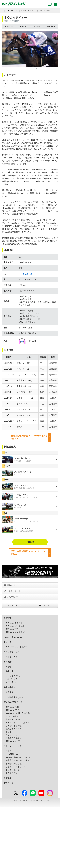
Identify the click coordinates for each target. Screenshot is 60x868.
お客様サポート (12, 591)
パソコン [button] (44, 605)
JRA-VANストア (13, 741)
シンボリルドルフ (26, 274)
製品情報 (10, 585)
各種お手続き (9, 687)
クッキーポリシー (14, 770)
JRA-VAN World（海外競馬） (19, 713)
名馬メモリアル (29, 11)
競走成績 (37, 26)
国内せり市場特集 (14, 726)
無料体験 (7, 662)
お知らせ (7, 667)
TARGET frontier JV (13, 637)
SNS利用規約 (12, 754)
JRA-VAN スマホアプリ (16, 632)
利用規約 (10, 751)
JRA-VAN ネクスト (14, 623)
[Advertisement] (30, 837)
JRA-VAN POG (12, 710)
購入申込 (10, 692)
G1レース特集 (12, 716)
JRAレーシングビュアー (16, 647)
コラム (9, 732)
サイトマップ (9, 783)
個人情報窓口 (12, 773)
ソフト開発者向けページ (14, 697)
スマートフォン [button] (16, 605)
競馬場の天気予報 (14, 738)
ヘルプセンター (13, 679)
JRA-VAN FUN (12, 707)
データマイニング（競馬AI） (18, 723)
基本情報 (23, 26)
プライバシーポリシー (16, 767)
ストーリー (9, 26)
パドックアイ (12, 657)
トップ (5, 11)
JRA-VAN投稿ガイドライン (18, 757)
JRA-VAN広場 (15, 11)
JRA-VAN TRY (12, 629)
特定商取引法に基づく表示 (18, 760)
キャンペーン (12, 735)
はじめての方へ (12, 597)
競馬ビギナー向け (14, 729)
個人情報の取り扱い (15, 764)
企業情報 (7, 778)
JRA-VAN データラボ (15, 626)
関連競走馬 (51, 26)
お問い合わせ (12, 682)
